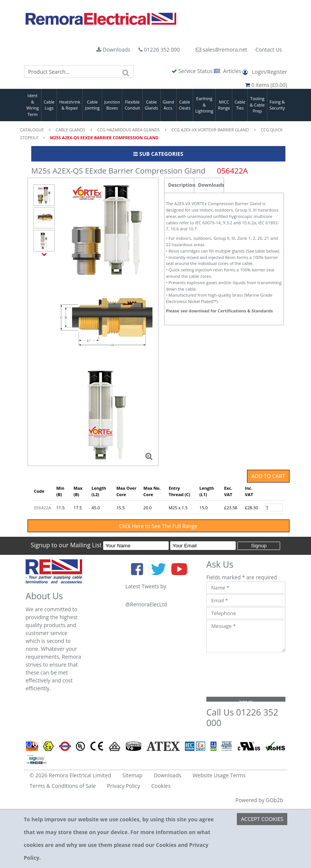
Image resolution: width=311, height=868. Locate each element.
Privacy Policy (123, 786)
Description (181, 185)
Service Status (193, 71)
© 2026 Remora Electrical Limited (71, 775)
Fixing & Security (277, 105)
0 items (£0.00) (266, 85)
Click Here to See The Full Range (159, 526)
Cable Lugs (49, 105)
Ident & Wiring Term (33, 105)
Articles (228, 71)
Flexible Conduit (132, 105)
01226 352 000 (159, 49)
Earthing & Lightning (204, 105)
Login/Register (265, 72)
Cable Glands (151, 105)
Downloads (113, 49)
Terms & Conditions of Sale (63, 786)
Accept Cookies (262, 819)
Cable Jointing (92, 105)
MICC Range (224, 105)
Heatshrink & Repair (70, 105)
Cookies (161, 786)
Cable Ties (240, 105)
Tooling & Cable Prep (258, 105)
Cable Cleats (185, 105)
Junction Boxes (112, 105)
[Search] (126, 72)
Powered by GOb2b (259, 800)
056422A (42, 508)
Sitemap (132, 775)
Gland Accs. (168, 105)
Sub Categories (158, 154)
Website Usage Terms (219, 775)
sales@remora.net (221, 49)
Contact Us (269, 49)
